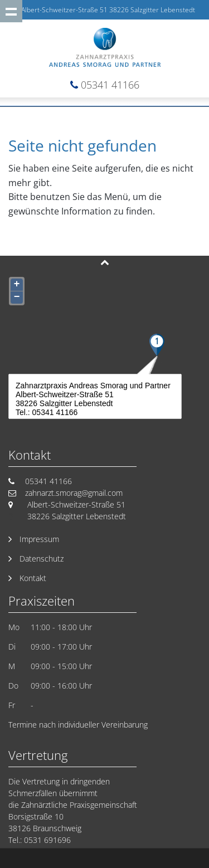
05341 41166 (110, 85)
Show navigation (11, 11)
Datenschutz (42, 559)
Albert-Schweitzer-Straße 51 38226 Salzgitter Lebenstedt (108, 10)
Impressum (39, 539)
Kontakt (33, 578)
